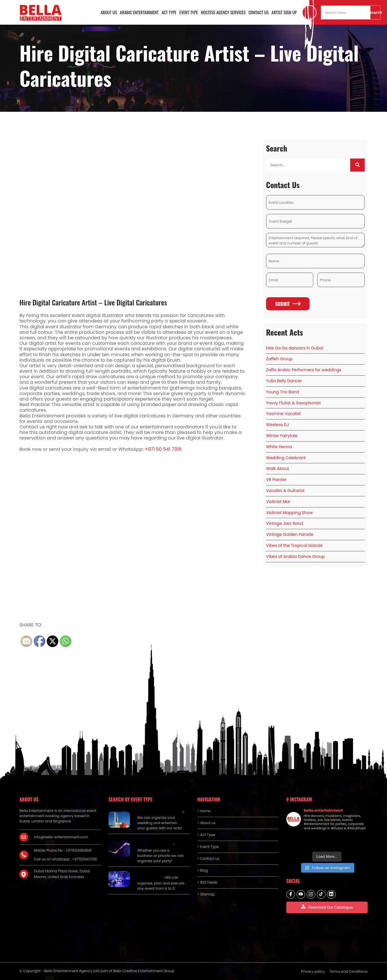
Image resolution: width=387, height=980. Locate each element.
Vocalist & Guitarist (285, 491)
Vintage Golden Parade (290, 534)
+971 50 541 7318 (163, 449)
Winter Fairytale (282, 436)
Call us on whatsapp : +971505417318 (65, 859)
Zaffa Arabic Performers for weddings (304, 370)
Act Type (169, 12)
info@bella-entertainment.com (61, 837)
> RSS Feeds (207, 882)
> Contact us (208, 859)
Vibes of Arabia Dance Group (295, 556)
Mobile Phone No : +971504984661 (63, 850)
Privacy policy (313, 971)
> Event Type (208, 847)
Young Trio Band (283, 392)
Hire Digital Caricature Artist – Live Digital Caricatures (93, 302)
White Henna (279, 447)
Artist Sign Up (284, 12)
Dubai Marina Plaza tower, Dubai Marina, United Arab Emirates (62, 874)
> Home (204, 811)
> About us (206, 823)
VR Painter (276, 480)
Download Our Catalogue (327, 907)
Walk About (277, 469)
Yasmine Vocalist (283, 414)
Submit (288, 304)
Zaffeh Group (279, 359)
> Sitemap (206, 894)
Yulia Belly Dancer (284, 381)
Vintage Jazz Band (285, 523)
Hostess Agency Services (223, 12)
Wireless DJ (277, 425)
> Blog (202, 870)
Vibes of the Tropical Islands (294, 545)
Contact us (259, 12)
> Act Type (206, 835)
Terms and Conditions (348, 971)
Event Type (189, 12)
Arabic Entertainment (139, 12)
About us (109, 12)
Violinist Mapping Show (289, 513)
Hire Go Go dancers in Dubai (295, 348)
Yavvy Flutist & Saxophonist (293, 403)
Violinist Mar (278, 502)
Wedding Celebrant (286, 458)
